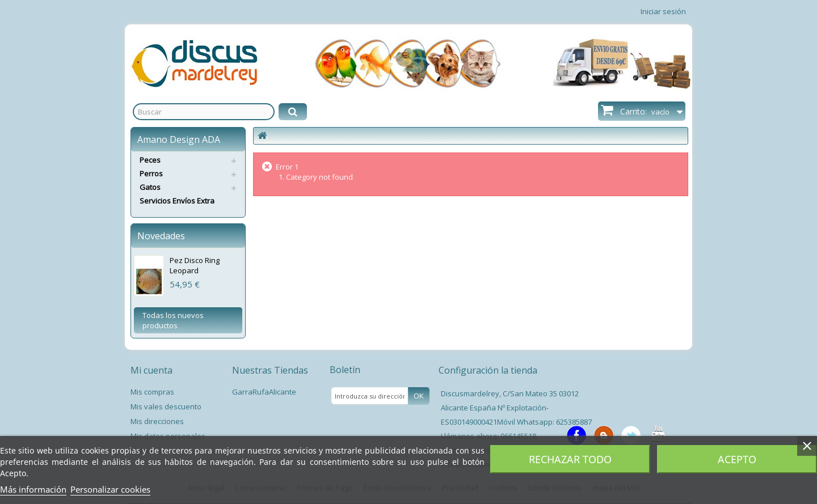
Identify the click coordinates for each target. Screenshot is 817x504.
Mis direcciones (157, 421)
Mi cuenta (151, 370)
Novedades (161, 236)
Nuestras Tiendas (270, 370)
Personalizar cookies (110, 489)
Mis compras (152, 392)
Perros (151, 173)
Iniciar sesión (663, 11)
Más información (33, 489)
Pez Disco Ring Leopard (195, 265)
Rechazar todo (570, 459)
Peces (150, 160)
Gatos (150, 187)
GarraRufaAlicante (264, 392)
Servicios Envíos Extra (177, 201)
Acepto (737, 459)
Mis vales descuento (166, 406)
